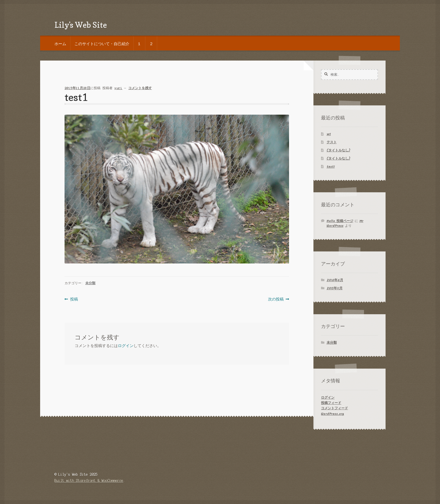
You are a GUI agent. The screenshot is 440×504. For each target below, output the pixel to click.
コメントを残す (140, 88)
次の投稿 (276, 299)
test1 (331, 167)
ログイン (126, 346)
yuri (118, 88)
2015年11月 (335, 288)
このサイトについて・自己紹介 (102, 43)
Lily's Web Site (81, 25)
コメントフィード (334, 408)
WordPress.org (333, 414)
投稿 (74, 299)
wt (329, 134)
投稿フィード (331, 403)
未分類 (90, 283)
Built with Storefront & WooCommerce (89, 481)
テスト (332, 142)
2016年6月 (335, 280)
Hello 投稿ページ (340, 221)
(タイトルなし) (338, 150)
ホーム (60, 43)
